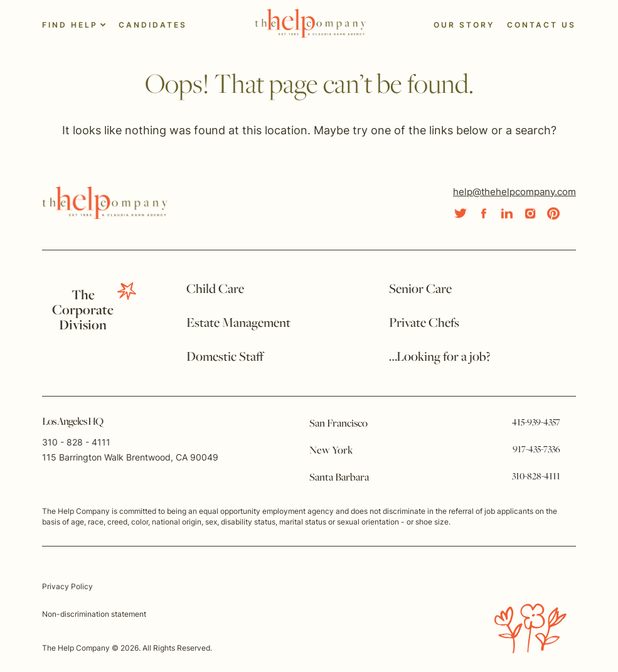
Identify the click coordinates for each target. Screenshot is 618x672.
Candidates (153, 25)
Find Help (70, 25)
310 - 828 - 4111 (76, 442)
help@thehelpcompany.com (514, 192)
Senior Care (420, 290)
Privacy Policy (67, 586)
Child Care (215, 290)
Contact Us (541, 25)
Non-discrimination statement (94, 614)
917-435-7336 (536, 450)
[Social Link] (461, 213)
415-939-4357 (536, 423)
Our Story (464, 25)
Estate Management (238, 323)
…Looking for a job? (440, 357)
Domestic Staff (225, 357)
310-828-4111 (536, 477)
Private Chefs (424, 323)
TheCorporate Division (83, 311)
